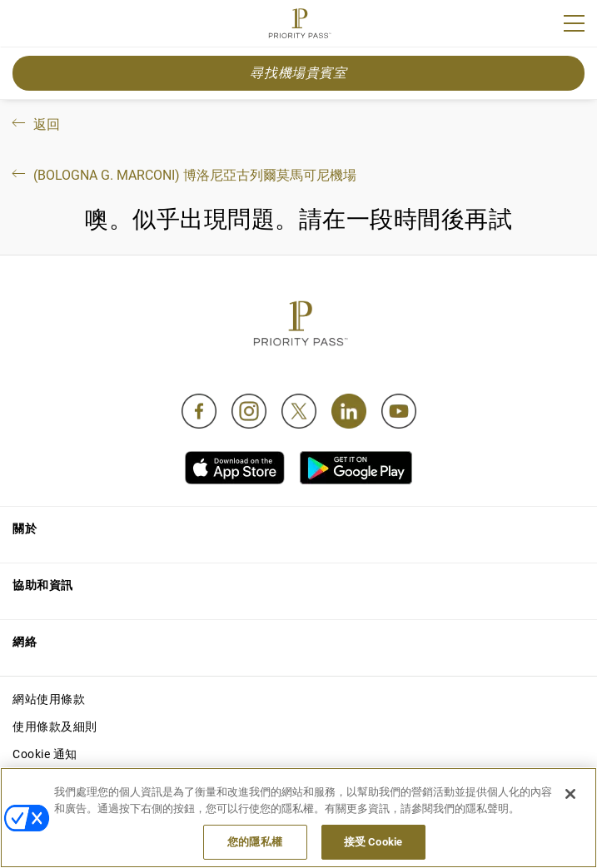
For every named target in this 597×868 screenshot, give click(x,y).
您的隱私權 (255, 842)
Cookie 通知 (45, 754)
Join (23, 26)
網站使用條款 (49, 699)
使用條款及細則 (55, 727)
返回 (35, 124)
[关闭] (570, 794)
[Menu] (574, 23)
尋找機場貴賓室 (298, 73)
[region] (298, 818)
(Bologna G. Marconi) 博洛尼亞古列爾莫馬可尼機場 (183, 175)
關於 (25, 528)
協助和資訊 (43, 585)
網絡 (25, 642)
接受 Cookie (373, 842)
